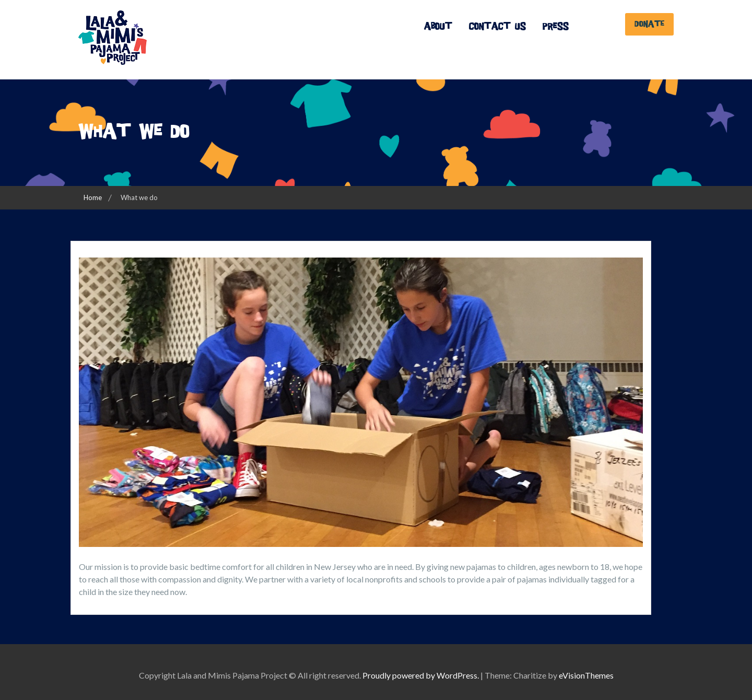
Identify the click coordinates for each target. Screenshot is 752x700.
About (438, 26)
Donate (649, 24)
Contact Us (497, 26)
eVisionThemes (586, 675)
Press (556, 26)
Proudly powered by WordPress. (421, 675)
